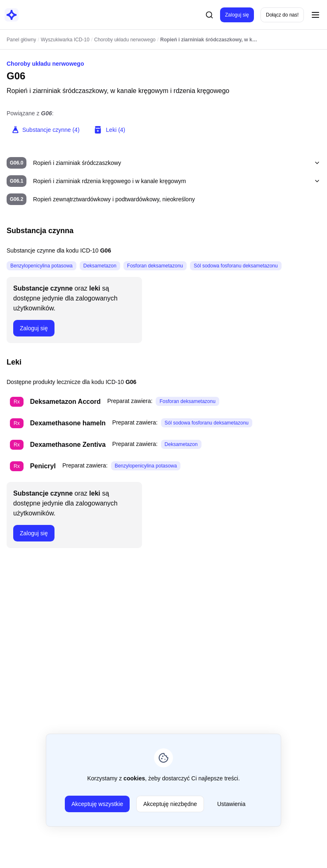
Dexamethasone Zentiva (68, 445)
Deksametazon (100, 266)
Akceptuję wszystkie (97, 804)
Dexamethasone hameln (68, 423)
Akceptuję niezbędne (170, 804)
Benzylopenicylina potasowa (41, 266)
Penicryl (43, 466)
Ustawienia (231, 804)
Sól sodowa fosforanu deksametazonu (236, 266)
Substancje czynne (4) (46, 130)
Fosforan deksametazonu (155, 266)
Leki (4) (109, 130)
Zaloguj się (237, 15)
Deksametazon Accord (65, 402)
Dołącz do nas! (282, 15)
